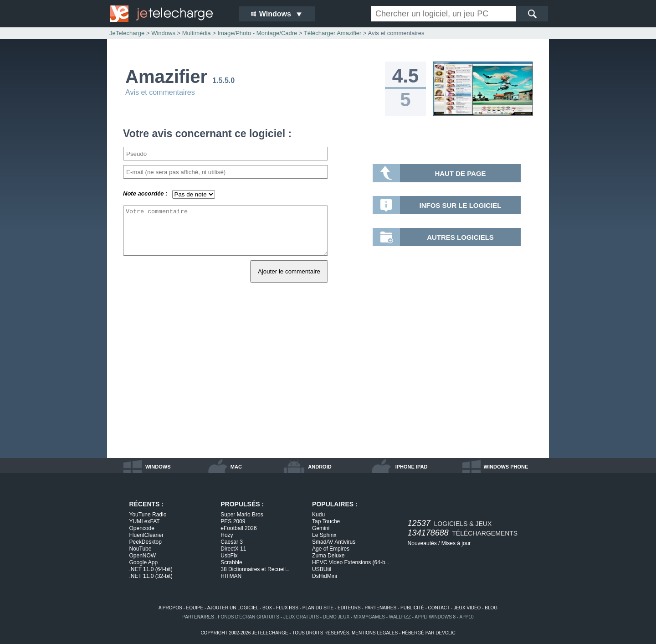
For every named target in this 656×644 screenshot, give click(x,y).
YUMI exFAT (145, 521)
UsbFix (229, 556)
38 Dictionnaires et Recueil (255, 569)
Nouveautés (422, 543)
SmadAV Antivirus (334, 542)
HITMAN (231, 576)
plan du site (318, 608)
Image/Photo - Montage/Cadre (257, 33)
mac (236, 467)
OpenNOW (143, 556)
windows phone (506, 467)
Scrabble (231, 562)
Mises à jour (456, 543)
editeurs (349, 608)
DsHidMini (325, 576)
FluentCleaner (146, 535)
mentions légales (375, 633)
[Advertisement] (328, 381)
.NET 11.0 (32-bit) (151, 576)
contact (439, 608)
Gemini (321, 528)
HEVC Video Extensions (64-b (351, 562)
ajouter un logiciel (233, 608)
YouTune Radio (148, 515)
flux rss (287, 608)
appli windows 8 (435, 617)
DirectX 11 (233, 549)
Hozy (227, 535)
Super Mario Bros (242, 515)
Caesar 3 (232, 542)
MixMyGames (369, 617)
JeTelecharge (127, 33)
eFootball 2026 (238, 528)
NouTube (141, 549)
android (320, 467)
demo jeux (336, 617)
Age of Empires (331, 549)
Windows (163, 33)
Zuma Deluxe (328, 556)
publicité (412, 608)
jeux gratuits (301, 617)
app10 (467, 617)
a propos (170, 608)
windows (158, 467)
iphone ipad (412, 467)
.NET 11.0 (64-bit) (151, 569)
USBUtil (322, 569)
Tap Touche (326, 521)
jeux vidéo (467, 608)
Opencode (142, 528)
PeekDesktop (146, 542)
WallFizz (400, 617)
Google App (144, 562)
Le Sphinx (324, 535)
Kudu (318, 515)
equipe (195, 608)
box (267, 608)
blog (491, 608)
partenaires (380, 608)
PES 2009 (233, 521)
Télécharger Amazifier (333, 33)
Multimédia (197, 33)
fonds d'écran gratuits (249, 617)
